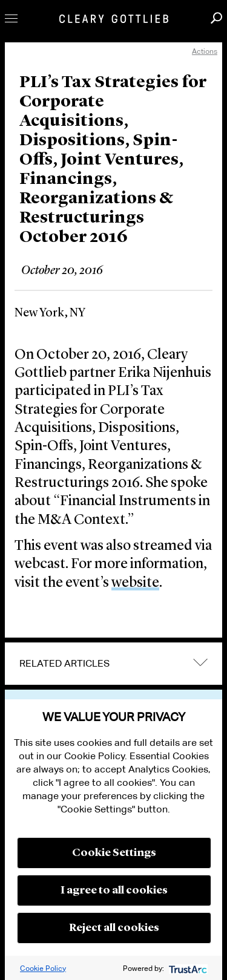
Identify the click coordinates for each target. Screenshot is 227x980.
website (135, 583)
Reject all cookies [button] (114, 928)
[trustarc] (187, 968)
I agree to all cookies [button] (114, 890)
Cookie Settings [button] (114, 853)
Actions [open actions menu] (205, 51)
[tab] (113, 664)
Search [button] (216, 18)
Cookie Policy (43, 968)
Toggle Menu (11, 18)
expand (200, 662)
